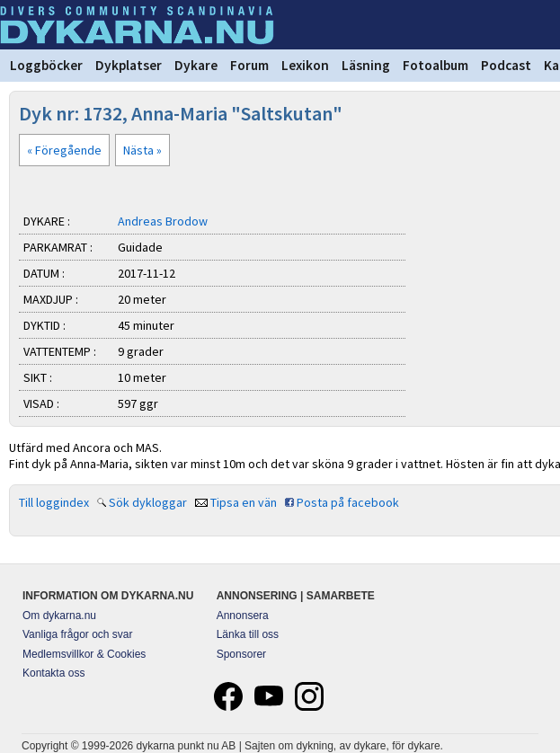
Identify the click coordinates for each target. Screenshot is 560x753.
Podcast (506, 65)
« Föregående (64, 150)
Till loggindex (54, 502)
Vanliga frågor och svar (78, 634)
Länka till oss (248, 634)
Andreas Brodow (163, 221)
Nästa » (142, 150)
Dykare (196, 65)
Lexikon (305, 65)
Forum (249, 65)
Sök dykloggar (148, 502)
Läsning (366, 65)
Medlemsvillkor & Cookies (84, 654)
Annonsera (243, 616)
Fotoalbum (436, 65)
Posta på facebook (348, 502)
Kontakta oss (53, 673)
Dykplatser (129, 65)
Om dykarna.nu (59, 616)
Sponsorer (241, 654)
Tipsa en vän (244, 502)
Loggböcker (46, 65)
